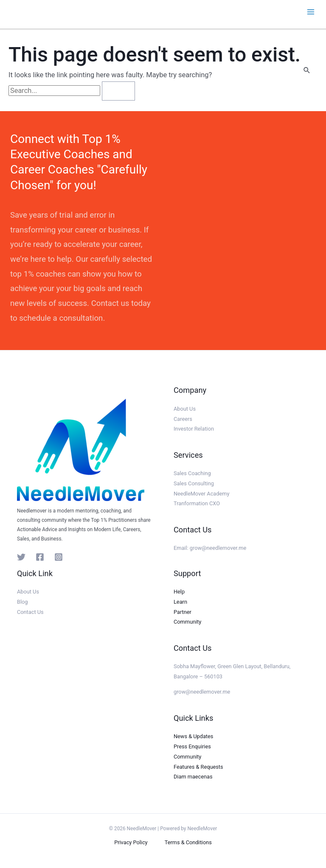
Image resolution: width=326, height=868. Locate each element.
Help (179, 592)
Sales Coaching (192, 473)
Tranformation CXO (197, 503)
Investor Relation (194, 429)
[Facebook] (40, 557)
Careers (183, 419)
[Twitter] (21, 557)
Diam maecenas (193, 777)
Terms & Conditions (188, 842)
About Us (185, 409)
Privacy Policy (131, 842)
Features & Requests (198, 767)
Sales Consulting (194, 483)
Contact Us (30, 612)
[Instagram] (59, 557)
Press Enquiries (192, 746)
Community (187, 622)
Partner (183, 612)
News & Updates (193, 736)
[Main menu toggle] (311, 12)
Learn (180, 602)
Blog (22, 602)
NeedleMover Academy (201, 494)
